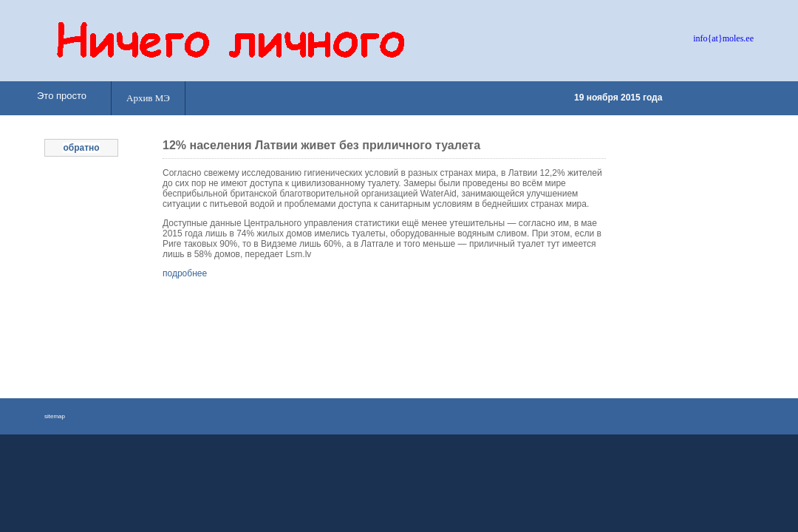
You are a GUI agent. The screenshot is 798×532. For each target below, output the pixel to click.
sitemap (55, 416)
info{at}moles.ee (723, 38)
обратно (81, 148)
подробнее (185, 273)
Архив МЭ (148, 98)
